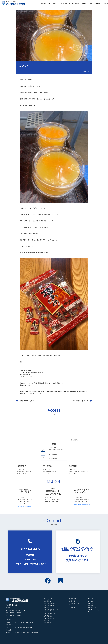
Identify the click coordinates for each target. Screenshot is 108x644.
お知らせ (84, 3)
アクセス (91, 3)
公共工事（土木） (50, 616)
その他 (104, 3)
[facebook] (48, 581)
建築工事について (50, 601)
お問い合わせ (76, 3)
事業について (57, 3)
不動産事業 (47, 623)
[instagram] (61, 581)
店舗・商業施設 (49, 605)
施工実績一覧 (66, 3)
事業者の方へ (92, 608)
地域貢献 (72, 607)
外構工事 (47, 620)
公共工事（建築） (50, 603)
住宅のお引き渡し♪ (80, 401)
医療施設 (47, 608)
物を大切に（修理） (28, 401)
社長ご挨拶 (73, 599)
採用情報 (98, 3)
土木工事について (50, 614)
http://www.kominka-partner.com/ (82, 504)
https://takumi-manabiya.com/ (25, 506)
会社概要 (72, 601)
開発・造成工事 (49, 618)
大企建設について (46, 3)
